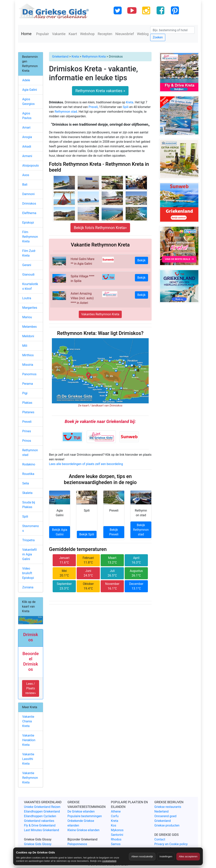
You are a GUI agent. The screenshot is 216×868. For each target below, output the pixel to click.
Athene (116, 811)
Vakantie (59, 34)
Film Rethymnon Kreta (30, 237)
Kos (114, 825)
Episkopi (28, 223)
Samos (116, 844)
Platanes (28, 412)
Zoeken (158, 37)
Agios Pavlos (27, 116)
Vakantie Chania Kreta (28, 721)
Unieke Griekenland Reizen (42, 807)
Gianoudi (28, 274)
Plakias (27, 403)
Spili (126, 107)
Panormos (29, 374)
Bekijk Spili (87, 534)
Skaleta (27, 493)
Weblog (143, 34)
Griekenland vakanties (39, 821)
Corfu (115, 816)
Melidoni (28, 336)
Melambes (30, 327)
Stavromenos (31, 528)
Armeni (27, 156)
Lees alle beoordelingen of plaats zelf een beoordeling (86, 464)
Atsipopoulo (31, 166)
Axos (26, 175)
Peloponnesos (77, 844)
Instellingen (166, 856)
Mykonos (117, 830)
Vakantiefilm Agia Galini (30, 554)
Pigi (25, 393)
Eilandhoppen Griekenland (42, 811)
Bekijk (141, 260)
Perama (28, 384)
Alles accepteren (188, 856)
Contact (160, 839)
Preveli (93, 107)
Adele (26, 80)
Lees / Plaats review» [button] (30, 688)
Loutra (27, 298)
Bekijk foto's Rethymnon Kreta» (100, 228)
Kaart (73, 34)
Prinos (27, 441)
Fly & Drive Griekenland (40, 825)
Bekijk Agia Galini (60, 532)
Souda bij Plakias (29, 505)
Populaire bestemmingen (85, 816)
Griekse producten (167, 825)
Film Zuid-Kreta (29, 253)
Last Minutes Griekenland (42, 830)
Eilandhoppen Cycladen (40, 816)
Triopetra (28, 540)
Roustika (28, 474)
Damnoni (28, 194)
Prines (27, 431)
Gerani (27, 265)
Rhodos (116, 839)
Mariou (27, 317)
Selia (26, 483)
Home (26, 34)
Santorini (117, 835)
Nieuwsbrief (125, 34)
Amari (26, 128)
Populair (43, 34)
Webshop (87, 34)
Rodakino (29, 464)
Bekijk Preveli (114, 532)
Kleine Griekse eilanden (84, 830)
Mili (25, 346)
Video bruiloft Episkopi (28, 573)
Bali (25, 185)
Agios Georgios (28, 102)
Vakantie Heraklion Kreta (29, 740)
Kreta (75, 57)
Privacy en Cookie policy (171, 844)
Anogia (27, 137)
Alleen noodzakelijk (142, 856)
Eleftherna (29, 213)
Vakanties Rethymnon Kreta (100, 314)
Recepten (105, 34)
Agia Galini (30, 90)
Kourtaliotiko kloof (30, 286)
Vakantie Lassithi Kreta (28, 759)
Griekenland (60, 57)
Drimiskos (29, 204)
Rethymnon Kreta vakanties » (100, 91)
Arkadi (27, 147)
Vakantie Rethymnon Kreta (30, 778)
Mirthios (28, 355)
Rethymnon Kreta (94, 57)
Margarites (30, 308)
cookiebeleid (109, 861)
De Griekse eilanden (81, 811)
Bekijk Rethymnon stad (141, 530)
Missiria (28, 365)
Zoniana (28, 587)
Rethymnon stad (66, 112)
